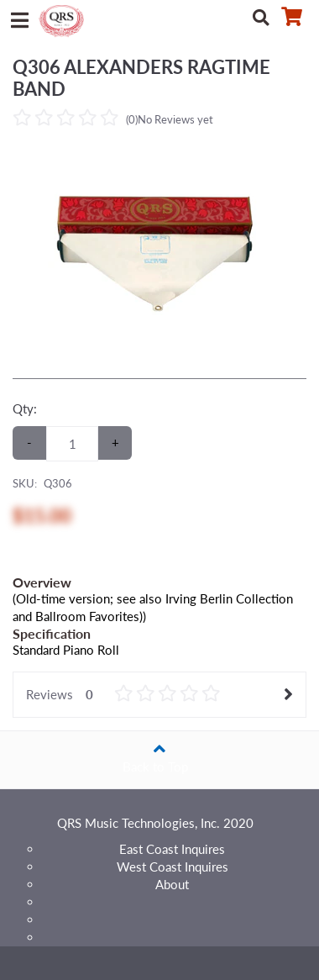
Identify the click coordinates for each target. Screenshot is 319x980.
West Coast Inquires (173, 867)
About (172, 884)
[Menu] (19, 17)
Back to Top (159, 753)
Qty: (25, 408)
